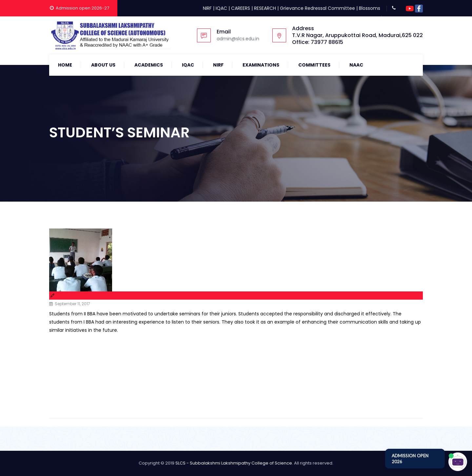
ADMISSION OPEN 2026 (410, 459)
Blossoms (370, 8)
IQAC (221, 8)
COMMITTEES (314, 65)
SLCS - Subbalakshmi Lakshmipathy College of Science (234, 463)
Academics (149, 65)
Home (65, 65)
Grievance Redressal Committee (317, 8)
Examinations (261, 65)
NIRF (207, 8)
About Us (103, 65)
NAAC (356, 65)
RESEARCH (265, 8)
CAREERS (241, 8)
